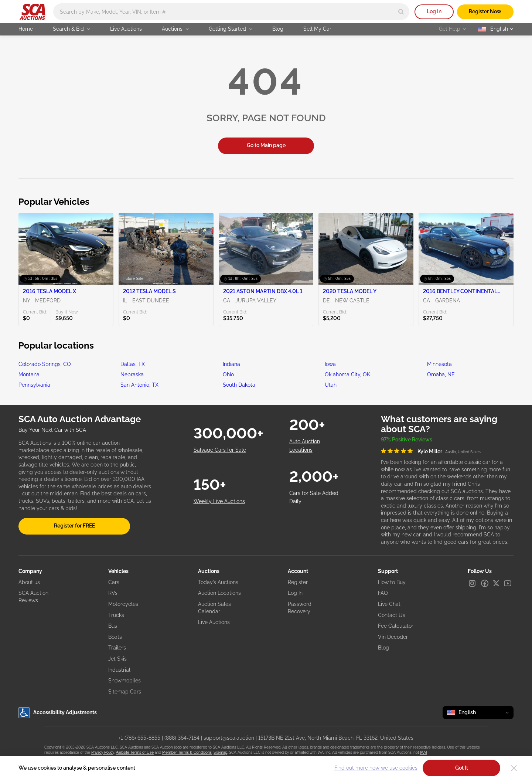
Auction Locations (219, 593)
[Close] (514, 768)
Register (298, 582)
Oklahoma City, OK (347, 374)
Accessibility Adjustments (58, 713)
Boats (115, 637)
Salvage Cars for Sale (220, 450)
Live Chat (389, 604)
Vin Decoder (393, 637)
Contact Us (392, 615)
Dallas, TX (133, 364)
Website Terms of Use (135, 752)
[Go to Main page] (32, 12)
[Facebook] (485, 583)
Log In (434, 11)
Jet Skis (117, 659)
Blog (278, 29)
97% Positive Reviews (407, 440)
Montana (29, 374)
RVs (113, 593)
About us (29, 582)
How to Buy (392, 582)
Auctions (175, 29)
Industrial (119, 670)
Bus (113, 626)
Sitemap (220, 752)
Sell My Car (317, 29)
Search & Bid (71, 29)
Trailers (117, 648)
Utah (331, 385)
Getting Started (231, 29)
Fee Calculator (396, 626)
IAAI (423, 752)
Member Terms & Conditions (187, 752)
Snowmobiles (125, 681)
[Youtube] (508, 583)
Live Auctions (126, 29)
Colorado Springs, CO (45, 364)
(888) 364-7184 (182, 738)
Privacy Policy (103, 752)
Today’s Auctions (218, 582)
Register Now (485, 11)
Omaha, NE (441, 374)
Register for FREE (74, 526)
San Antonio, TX (139, 385)
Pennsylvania (34, 385)
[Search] (401, 12)
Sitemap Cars (125, 692)
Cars (114, 582)
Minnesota (439, 364)
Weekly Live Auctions (219, 501)
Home (26, 29)
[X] (496, 583)
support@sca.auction (229, 738)
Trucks (116, 615)
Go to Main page (266, 145)
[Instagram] (472, 583)
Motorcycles (123, 604)
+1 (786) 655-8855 (139, 738)
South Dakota (239, 385)
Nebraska (132, 374)
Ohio (228, 374)
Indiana (231, 364)
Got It (462, 768)
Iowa (330, 364)
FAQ (383, 593)
